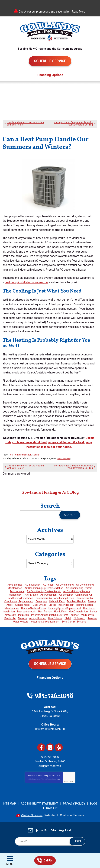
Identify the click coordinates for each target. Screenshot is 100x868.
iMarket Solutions (32, 815)
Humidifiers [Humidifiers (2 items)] (60, 612)
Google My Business (50, 747)
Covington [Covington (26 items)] (41, 602)
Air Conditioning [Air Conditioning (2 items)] (65, 585)
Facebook (41, 747)
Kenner (36, 455)
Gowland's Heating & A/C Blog (50, 493)
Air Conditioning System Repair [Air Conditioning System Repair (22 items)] (44, 591)
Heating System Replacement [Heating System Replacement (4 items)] (65, 608)
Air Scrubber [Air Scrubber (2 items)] (66, 595)
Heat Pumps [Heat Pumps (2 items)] (45, 612)
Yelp (59, 747)
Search (70, 515)
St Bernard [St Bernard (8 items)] (79, 618)
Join (78, 841)
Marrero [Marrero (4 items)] (22, 618)
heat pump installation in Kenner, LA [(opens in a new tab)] (26, 282)
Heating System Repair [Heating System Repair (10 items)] (34, 608)
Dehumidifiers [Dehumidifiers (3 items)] (57, 602)
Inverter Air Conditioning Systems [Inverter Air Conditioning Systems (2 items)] (50, 615)
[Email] (50, 841)
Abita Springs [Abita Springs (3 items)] (15, 585)
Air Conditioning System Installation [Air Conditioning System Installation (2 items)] (44, 588)
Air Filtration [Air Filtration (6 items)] (31, 595)
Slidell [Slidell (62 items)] (68, 618)
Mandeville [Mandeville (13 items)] (10, 618)
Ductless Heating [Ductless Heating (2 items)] (76, 602)
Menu (10, 864)
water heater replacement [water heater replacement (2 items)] (45, 622)
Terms (72, 781)
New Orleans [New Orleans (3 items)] (55, 618)
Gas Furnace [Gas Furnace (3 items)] (40, 605)
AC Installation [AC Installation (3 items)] (33, 585)
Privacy (66, 781)
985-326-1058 (39, 860)
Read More (79, 12)
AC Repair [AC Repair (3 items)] (48, 585)
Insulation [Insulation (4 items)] (24, 615)
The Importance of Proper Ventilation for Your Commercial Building (73, 124)
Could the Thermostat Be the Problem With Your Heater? (25, 124)
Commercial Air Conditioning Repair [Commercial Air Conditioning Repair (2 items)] (55, 598)
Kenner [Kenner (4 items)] (75, 615)
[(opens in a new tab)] (50, 442)
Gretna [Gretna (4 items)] (52, 605)
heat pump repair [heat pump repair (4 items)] (27, 612)
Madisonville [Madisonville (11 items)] (88, 615)
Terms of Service (52, 779)
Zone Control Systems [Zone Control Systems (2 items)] (74, 622)
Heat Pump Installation (20, 455)
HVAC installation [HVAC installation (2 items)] (78, 612)
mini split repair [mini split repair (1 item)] (38, 618)
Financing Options (50, 75)
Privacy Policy (40, 779)
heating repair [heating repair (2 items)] (66, 605)
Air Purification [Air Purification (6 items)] (49, 595)
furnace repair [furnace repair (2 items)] (23, 605)
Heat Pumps (64, 458)
